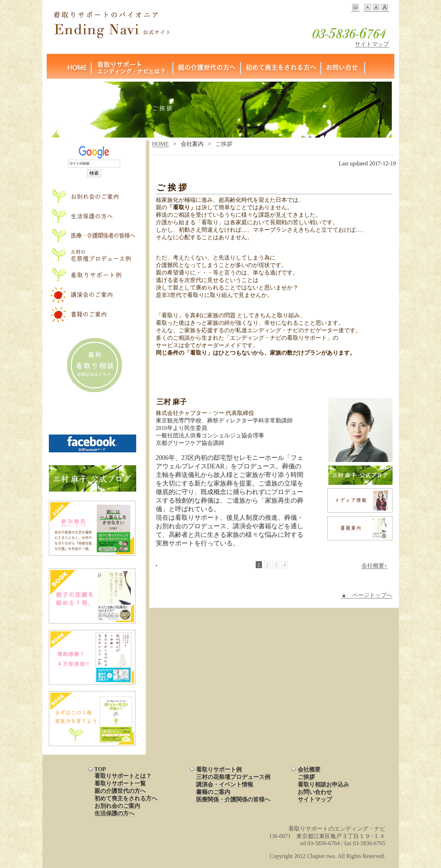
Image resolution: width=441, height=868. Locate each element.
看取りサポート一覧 (120, 783)
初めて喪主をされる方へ (126, 798)
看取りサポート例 (219, 769)
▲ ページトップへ (367, 595)
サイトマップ (372, 44)
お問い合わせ (315, 792)
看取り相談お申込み (323, 784)
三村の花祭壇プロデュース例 (233, 777)
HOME (161, 144)
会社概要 (375, 566)
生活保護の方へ (114, 813)
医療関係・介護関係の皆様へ (233, 799)
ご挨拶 (306, 777)
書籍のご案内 (213, 792)
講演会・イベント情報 (225, 784)
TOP (100, 769)
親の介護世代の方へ (120, 791)
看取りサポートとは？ (123, 776)
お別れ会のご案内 (117, 806)
